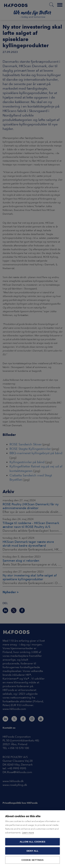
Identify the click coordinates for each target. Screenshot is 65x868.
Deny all (32, 851)
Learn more (28, 833)
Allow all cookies (32, 842)
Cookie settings (33, 860)
